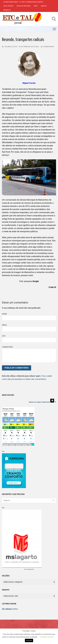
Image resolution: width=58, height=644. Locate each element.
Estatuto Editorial (24, 6)
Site (4, 336)
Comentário (7, 347)
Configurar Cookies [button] (47, 637)
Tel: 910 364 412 (29, 569)
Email (5, 325)
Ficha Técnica (8, 6)
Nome (4, 314)
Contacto (7, 10)
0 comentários (47, 47)
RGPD (36, 6)
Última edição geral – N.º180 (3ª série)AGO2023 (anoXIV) (23, 2)
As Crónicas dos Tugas (29, 47)
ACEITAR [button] (29, 640)
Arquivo (44, 6)
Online (10, 609)
